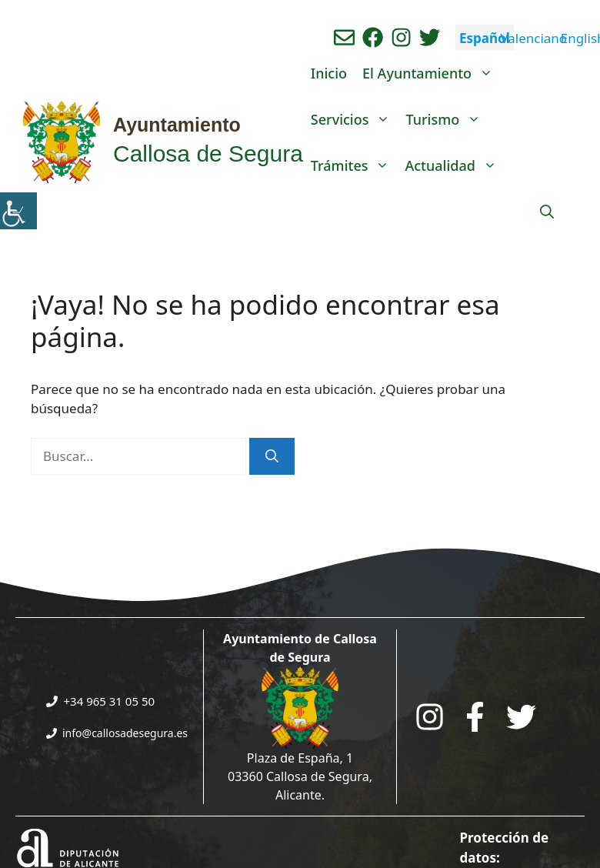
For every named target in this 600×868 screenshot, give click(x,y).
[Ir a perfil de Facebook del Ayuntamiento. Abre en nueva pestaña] (373, 37)
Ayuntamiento (177, 125)
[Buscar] (272, 456)
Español (485, 38)
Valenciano (533, 38)
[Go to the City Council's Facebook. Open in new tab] (475, 717)
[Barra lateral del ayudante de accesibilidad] (18, 211)
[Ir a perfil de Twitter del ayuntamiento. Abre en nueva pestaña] (430, 37)
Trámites (354, 165)
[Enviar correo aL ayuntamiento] (344, 37)
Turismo (447, 119)
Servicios (355, 119)
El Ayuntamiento (432, 73)
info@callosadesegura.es (125, 733)
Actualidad (454, 165)
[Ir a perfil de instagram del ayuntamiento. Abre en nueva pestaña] (401, 37)
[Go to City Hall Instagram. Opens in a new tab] (430, 717)
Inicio (329, 73)
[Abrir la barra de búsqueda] (547, 212)
